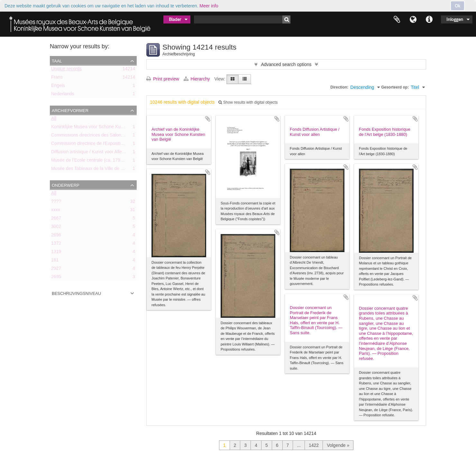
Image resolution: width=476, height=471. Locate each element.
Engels (58, 87)
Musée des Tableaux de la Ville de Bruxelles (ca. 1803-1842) (112, 170)
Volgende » (338, 445)
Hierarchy (197, 79)
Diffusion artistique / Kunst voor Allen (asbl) (94, 153)
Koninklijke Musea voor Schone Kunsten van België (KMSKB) (113, 128)
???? (56, 203)
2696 (56, 236)
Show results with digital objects (248, 102)
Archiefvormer (70, 110)
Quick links (429, 20)
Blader (175, 19)
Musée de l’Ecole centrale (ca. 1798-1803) (93, 161)
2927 (56, 269)
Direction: (339, 87)
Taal (413, 20)
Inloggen (455, 19)
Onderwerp (66, 185)
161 (55, 261)
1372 (56, 244)
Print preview (163, 79)
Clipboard (397, 20)
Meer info (209, 6)
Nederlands (63, 95)
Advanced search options (286, 64)
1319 (56, 253)
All (54, 119)
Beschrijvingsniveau (76, 293)
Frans (57, 78)
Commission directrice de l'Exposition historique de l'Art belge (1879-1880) (125, 145)
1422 (314, 445)
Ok (458, 6)
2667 (56, 219)
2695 (56, 278)
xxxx (56, 211)
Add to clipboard (208, 119)
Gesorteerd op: (395, 87)
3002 (56, 228)
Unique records (66, 70)
